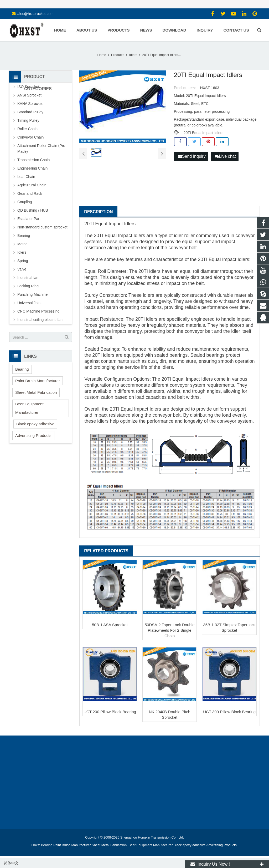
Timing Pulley (28, 120)
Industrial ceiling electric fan (40, 320)
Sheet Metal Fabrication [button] (36, 392)
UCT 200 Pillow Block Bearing (110, 712)
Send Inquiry (192, 156)
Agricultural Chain (32, 185)
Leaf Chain (26, 177)
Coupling (25, 202)
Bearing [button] (22, 369)
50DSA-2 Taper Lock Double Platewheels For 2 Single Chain (170, 630)
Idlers (22, 252)
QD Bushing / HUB (33, 210)
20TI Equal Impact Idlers (204, 133)
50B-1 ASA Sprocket (110, 625)
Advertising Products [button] (33, 435)
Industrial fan (28, 278)
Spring (23, 261)
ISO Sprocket (28, 87)
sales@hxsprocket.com (35, 14)
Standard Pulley (30, 112)
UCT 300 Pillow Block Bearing (229, 712)
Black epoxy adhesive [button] (35, 424)
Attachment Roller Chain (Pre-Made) (42, 149)
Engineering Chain (32, 168)
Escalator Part (29, 219)
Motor (22, 244)
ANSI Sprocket (29, 95)
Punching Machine (32, 294)
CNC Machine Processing (38, 311)
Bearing (24, 236)
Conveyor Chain (30, 137)
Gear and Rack (30, 193)
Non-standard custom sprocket (42, 227)
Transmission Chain (33, 160)
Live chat (225, 156)
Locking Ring (28, 286)
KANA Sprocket (30, 104)
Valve (22, 269)
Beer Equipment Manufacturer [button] (29, 408)
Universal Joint (29, 303)
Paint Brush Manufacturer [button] (38, 381)
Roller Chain (27, 129)
